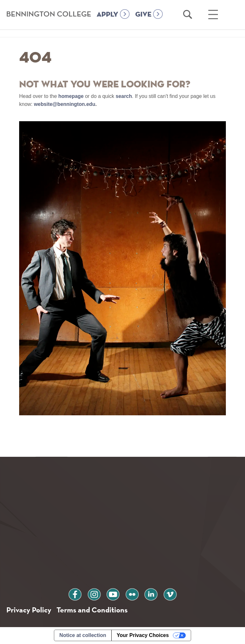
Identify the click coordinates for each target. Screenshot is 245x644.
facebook (78, 593)
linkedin (150, 593)
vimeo (167, 593)
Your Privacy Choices (143, 636)
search (124, 96)
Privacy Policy (29, 610)
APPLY (108, 23)
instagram (95, 593)
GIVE (143, 23)
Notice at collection (83, 636)
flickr (131, 593)
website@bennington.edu (65, 104)
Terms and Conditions (92, 610)
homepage (71, 96)
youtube (114, 593)
